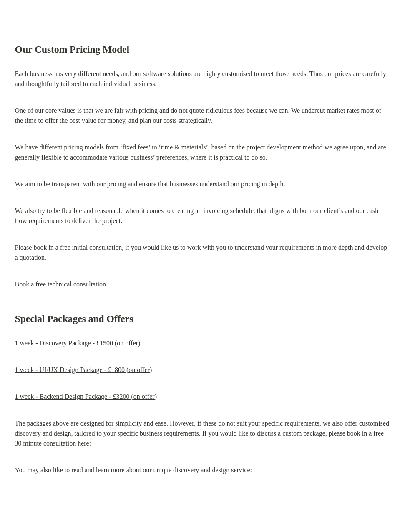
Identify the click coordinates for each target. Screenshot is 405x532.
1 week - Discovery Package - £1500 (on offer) (78, 343)
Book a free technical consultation (61, 284)
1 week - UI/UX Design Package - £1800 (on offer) (84, 370)
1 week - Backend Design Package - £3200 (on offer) (86, 396)
